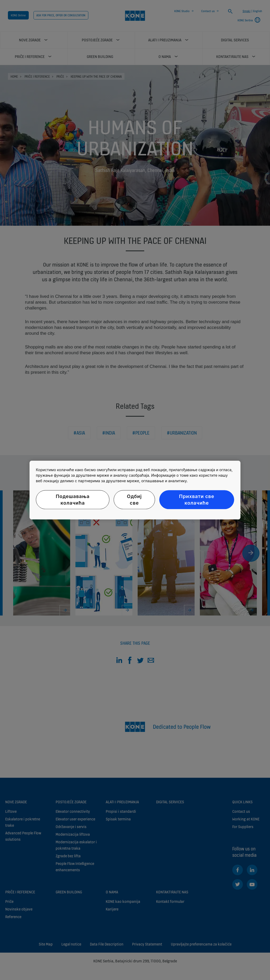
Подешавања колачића (73, 500)
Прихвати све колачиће (197, 500)
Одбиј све (134, 500)
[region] (135, 490)
